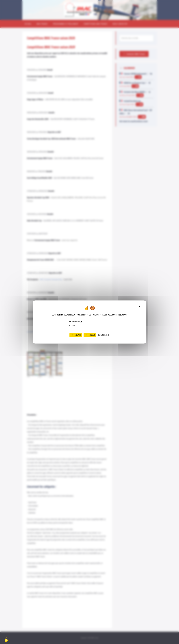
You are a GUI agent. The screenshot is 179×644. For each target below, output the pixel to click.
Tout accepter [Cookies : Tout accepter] (76, 335)
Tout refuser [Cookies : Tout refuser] (90, 335)
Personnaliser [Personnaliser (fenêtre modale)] (104, 335)
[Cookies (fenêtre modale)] (6, 640)
